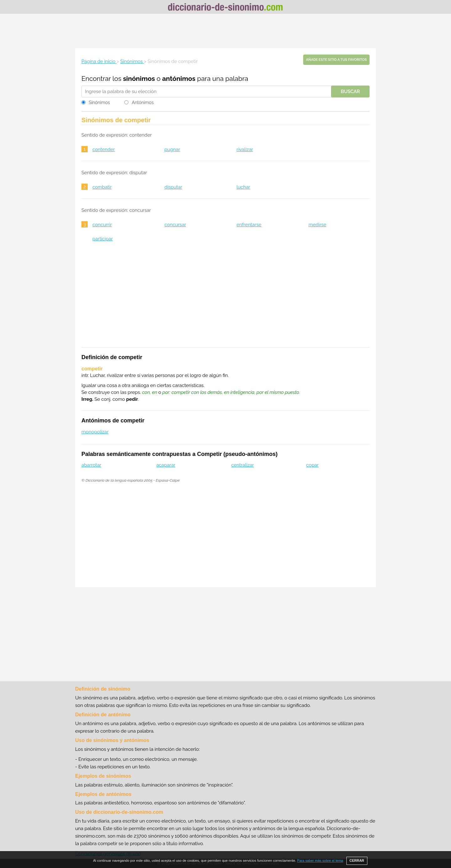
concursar (175, 225)
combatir (102, 187)
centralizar (242, 465)
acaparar (166, 465)
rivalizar (245, 149)
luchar (243, 187)
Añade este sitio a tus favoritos (336, 60)
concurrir (102, 225)
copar (313, 465)
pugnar (172, 149)
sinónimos (139, 78)
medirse (317, 225)
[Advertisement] (225, 31)
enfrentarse (249, 225)
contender (104, 149)
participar (103, 239)
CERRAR (357, 860)
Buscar (350, 92)
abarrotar (91, 465)
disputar (173, 187)
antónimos (179, 78)
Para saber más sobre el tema (320, 860)
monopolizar (95, 432)
